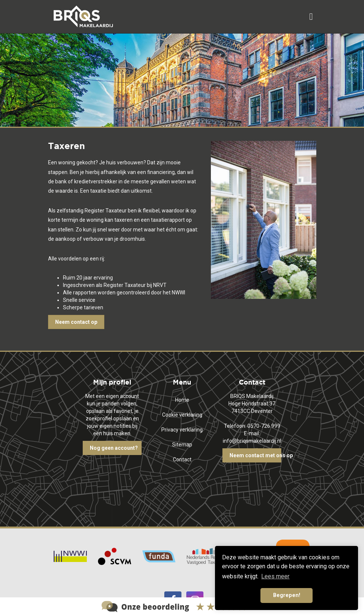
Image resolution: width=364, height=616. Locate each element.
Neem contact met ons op (255, 455)
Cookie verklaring (182, 415)
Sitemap (182, 445)
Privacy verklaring (182, 430)
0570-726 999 (264, 426)
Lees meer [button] (275, 576)
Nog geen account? (114, 448)
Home (182, 400)
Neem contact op (76, 322)
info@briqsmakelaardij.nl (252, 441)
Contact (182, 459)
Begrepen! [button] (287, 595)
